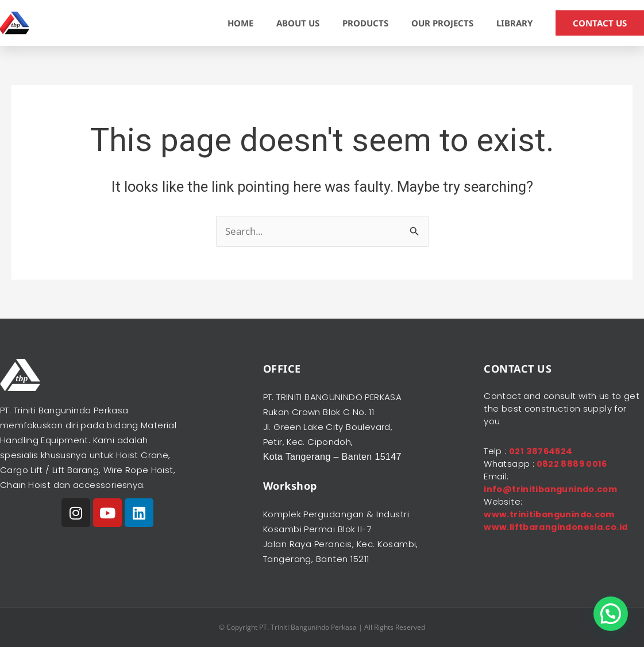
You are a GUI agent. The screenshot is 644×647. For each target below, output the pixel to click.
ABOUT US (298, 23)
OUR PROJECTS (442, 23)
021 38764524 (541, 451)
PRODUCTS (365, 23)
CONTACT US (600, 23)
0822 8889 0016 (571, 464)
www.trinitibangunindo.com (551, 514)
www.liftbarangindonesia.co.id (558, 527)
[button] (611, 614)
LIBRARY (514, 23)
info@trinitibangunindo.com (552, 489)
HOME (240, 23)
